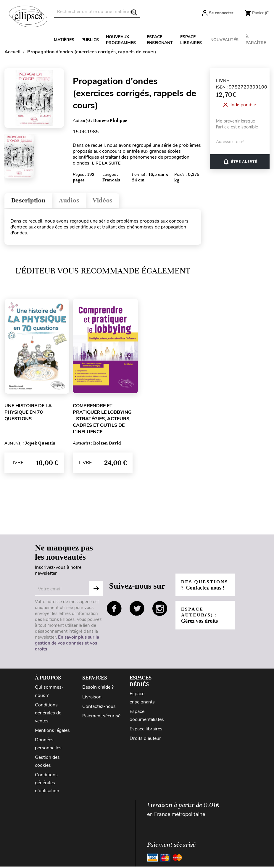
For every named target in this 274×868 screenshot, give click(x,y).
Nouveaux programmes (121, 40)
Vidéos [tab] (112, 201)
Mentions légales (52, 732)
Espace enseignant (160, 40)
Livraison (92, 698)
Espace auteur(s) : (200, 620)
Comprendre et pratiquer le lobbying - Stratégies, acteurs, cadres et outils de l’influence (102, 420)
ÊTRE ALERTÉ (240, 162)
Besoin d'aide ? (98, 689)
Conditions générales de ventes (48, 714)
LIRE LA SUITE (106, 163)
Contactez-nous (99, 708)
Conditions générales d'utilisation (47, 784)
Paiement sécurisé (101, 717)
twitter (137, 610)
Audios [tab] (75, 201)
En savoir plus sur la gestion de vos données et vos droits (67, 645)
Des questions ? (201, 586)
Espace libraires (191, 40)
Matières (64, 40)
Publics (90, 40)
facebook (114, 610)
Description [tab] (31, 201)
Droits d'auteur (145, 740)
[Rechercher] (97, 12)
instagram (160, 610)
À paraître (256, 40)
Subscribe (96, 590)
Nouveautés (224, 40)
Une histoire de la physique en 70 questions (28, 414)
